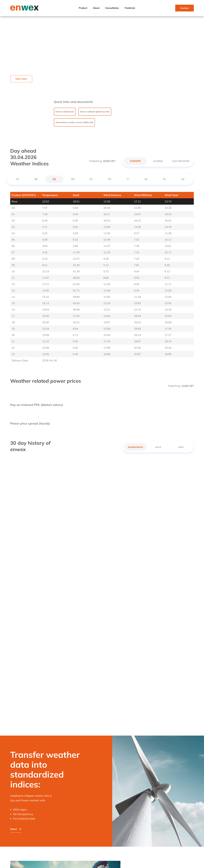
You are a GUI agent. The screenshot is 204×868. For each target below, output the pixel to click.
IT (128, 179)
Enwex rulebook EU (65, 112)
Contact (185, 8)
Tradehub (130, 8)
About (96, 8)
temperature (136, 447)
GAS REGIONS (181, 161)
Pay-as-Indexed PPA (25, 405)
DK (73, 179)
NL (146, 179)
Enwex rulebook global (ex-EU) (95, 112)
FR (110, 179)
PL (165, 179)
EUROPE (135, 161)
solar (181, 447)
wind (158, 447)
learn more (21, 79)
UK (183, 179)
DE (54, 179)
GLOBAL (158, 161)
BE (36, 179)
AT (18, 179)
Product (83, 8)
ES (91, 179)
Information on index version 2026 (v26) (74, 122)
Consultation (112, 8)
